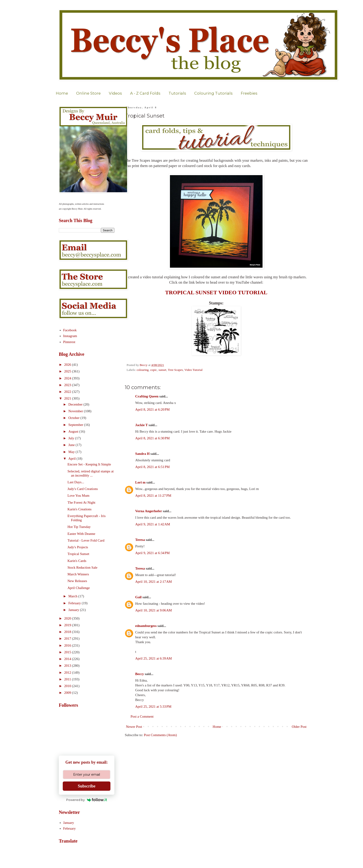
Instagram (70, 336)
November (76, 411)
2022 (68, 392)
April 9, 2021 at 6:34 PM (152, 553)
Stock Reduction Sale (83, 567)
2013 (68, 666)
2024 (68, 378)
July (72, 438)
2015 (68, 652)
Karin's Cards (77, 561)
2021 (68, 398)
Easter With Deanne (81, 534)
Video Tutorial (194, 370)
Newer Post (134, 727)
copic (154, 370)
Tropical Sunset (78, 554)
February (75, 603)
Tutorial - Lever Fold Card (86, 540)
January (74, 610)
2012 (68, 673)
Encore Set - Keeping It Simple (89, 464)
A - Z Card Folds (145, 93)
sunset (163, 370)
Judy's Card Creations (83, 489)
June (72, 445)
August (74, 431)
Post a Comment (142, 716)
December (76, 404)
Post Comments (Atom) (161, 735)
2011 (68, 679)
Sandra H (142, 454)
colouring (143, 370)
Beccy (139, 674)
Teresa (140, 540)
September (76, 425)
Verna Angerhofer (149, 511)
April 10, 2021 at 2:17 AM (153, 582)
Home (62, 93)
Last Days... (76, 482)
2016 (68, 645)
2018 (68, 632)
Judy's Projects (78, 547)
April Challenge (79, 588)
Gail (138, 597)
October (74, 418)
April (72, 459)
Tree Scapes (175, 370)
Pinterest (69, 342)
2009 (68, 693)
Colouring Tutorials (213, 93)
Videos (115, 93)
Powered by (87, 800)
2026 (68, 365)
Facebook (70, 330)
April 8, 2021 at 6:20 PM (152, 409)
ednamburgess (146, 626)
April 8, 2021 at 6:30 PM (152, 438)
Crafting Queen (147, 396)
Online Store (88, 93)
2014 (68, 659)
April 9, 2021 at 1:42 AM (153, 524)
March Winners (78, 574)
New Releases (77, 581)
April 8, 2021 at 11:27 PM (153, 496)
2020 (68, 618)
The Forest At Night (81, 502)
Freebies (249, 93)
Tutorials (177, 93)
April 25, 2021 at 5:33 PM (153, 707)
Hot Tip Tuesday (79, 527)
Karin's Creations (80, 509)
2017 (68, 639)
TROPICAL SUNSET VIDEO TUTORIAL (216, 292)
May (72, 452)
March (73, 596)
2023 (68, 385)
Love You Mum (79, 496)
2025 (68, 371)
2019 (68, 625)
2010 (68, 686)
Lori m (140, 482)
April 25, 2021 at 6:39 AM (153, 658)
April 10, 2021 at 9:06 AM (153, 610)
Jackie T (141, 425)
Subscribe (87, 786)
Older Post (299, 727)
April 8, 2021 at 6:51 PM (152, 467)
